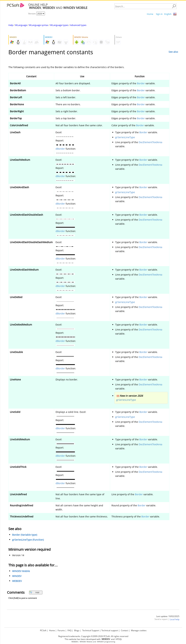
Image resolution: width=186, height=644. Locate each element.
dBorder (60, 149)
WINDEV (17, 576)
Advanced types (78, 25)
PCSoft (43, 630)
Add (34, 592)
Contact (125, 630)
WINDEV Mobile (21, 571)
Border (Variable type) (25, 535)
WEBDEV (17, 581)
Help (11, 25)
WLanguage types (59, 25)
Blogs (77, 630)
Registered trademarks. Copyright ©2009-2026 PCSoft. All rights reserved (93, 636)
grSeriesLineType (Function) (28, 540)
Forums (61, 630)
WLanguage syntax (39, 25)
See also (173, 52)
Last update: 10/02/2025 (168, 616)
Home (150, 14)
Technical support (110, 630)
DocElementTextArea (150, 142)
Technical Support (91, 630)
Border (141, 83)
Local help (175, 619)
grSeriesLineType (125, 137)
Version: (32, 14)
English (168, 14)
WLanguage (21, 25)
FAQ (69, 630)
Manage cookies (139, 630)
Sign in (159, 14)
